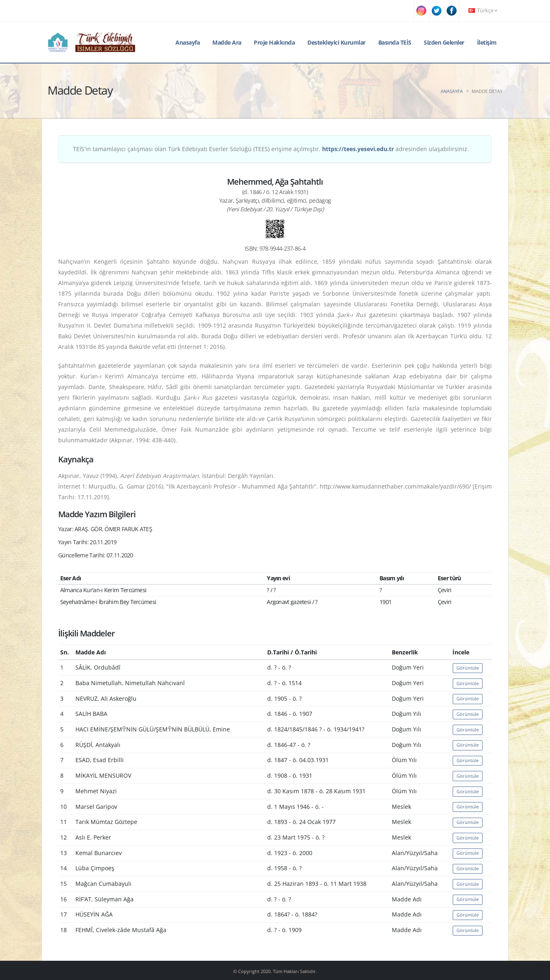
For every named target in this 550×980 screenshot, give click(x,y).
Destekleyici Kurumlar (336, 42)
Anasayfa (187, 42)
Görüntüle (468, 668)
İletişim (487, 42)
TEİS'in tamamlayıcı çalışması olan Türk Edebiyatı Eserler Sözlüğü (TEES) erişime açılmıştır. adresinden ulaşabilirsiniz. (271, 149)
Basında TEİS (395, 42)
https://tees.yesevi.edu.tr (358, 149)
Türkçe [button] (483, 10)
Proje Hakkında (274, 42)
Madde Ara (227, 42)
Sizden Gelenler (444, 42)
